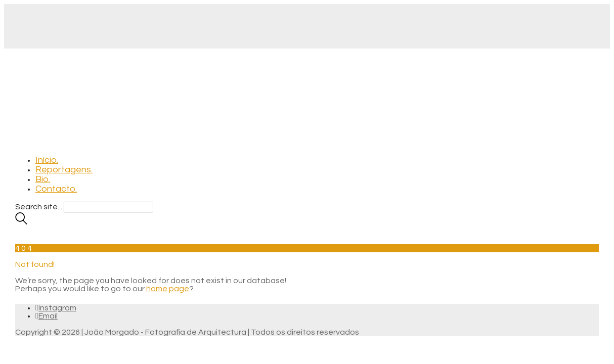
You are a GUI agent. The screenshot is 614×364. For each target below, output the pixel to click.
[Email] (47, 316)
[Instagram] (56, 308)
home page (168, 289)
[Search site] (21, 222)
